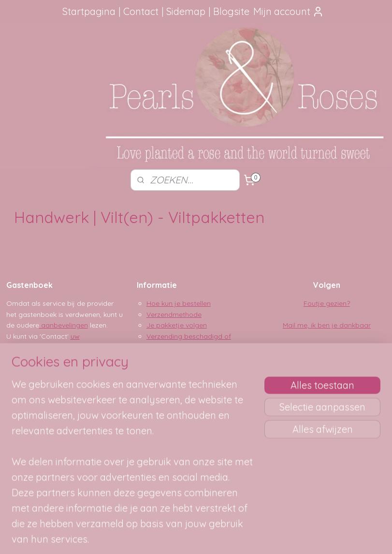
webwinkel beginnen (219, 536)
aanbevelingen (64, 325)
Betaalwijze (165, 358)
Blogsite (231, 11)
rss (185, 536)
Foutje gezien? (327, 303)
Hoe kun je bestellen (179, 303)
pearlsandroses (167, 435)
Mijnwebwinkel (299, 536)
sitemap (167, 536)
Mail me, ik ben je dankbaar (327, 325)
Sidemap (186, 11)
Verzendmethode (174, 314)
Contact (141, 11)
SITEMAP (56, 464)
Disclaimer (163, 379)
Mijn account (289, 11)
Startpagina (89, 11)
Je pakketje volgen (177, 325)
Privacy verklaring (175, 369)
